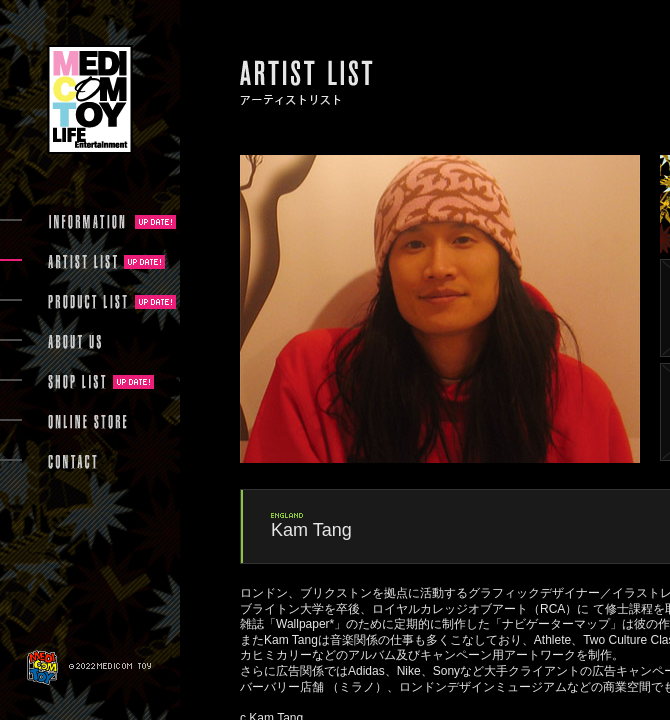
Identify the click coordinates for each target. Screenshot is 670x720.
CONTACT (72, 462)
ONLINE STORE (88, 422)
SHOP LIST (77, 382)
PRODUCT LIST (88, 302)
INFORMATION (88, 222)
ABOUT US (74, 342)
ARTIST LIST (82, 262)
